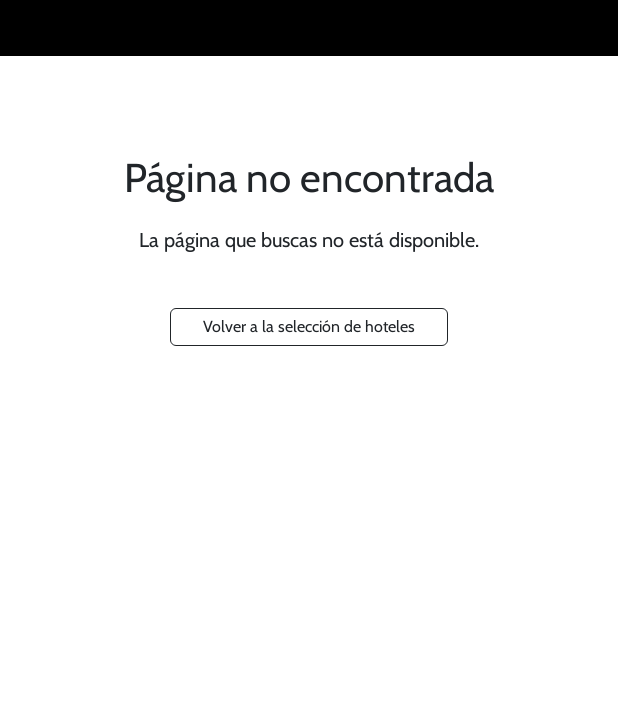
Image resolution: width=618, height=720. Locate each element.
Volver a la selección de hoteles (309, 326)
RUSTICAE (301, 28)
